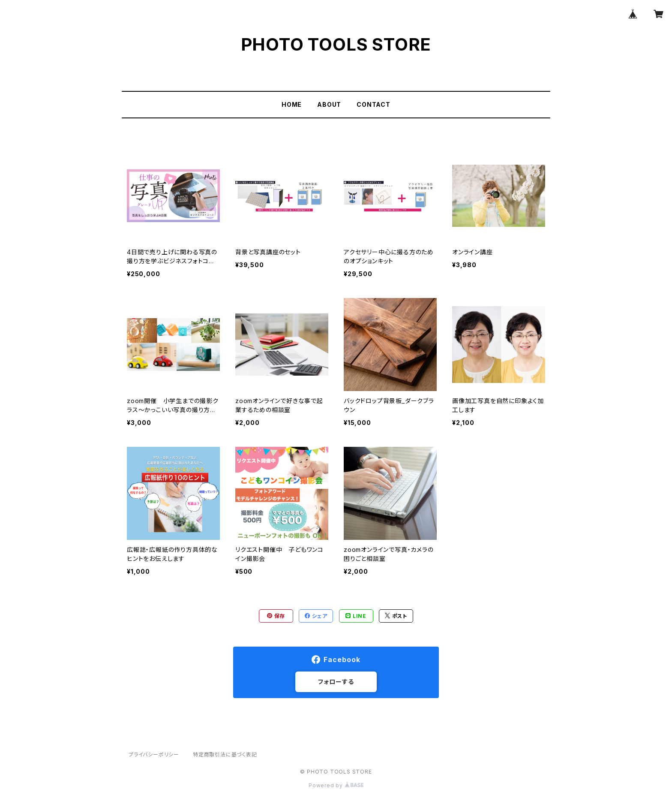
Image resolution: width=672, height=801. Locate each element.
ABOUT (329, 104)
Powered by (336, 785)
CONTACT (373, 104)
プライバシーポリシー (154, 754)
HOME (292, 104)
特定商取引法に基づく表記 (225, 754)
